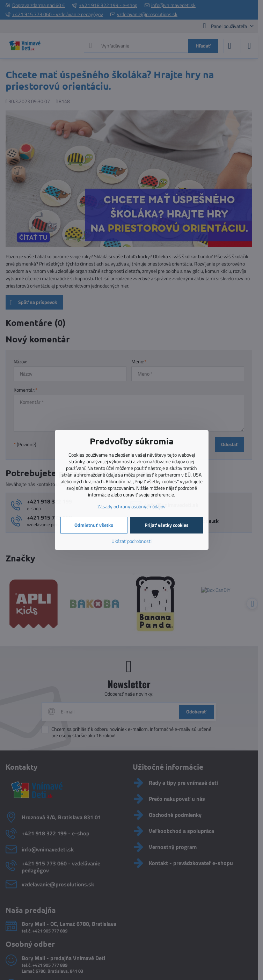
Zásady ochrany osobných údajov (131, 506)
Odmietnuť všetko (94, 525)
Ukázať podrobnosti (131, 541)
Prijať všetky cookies (167, 525)
